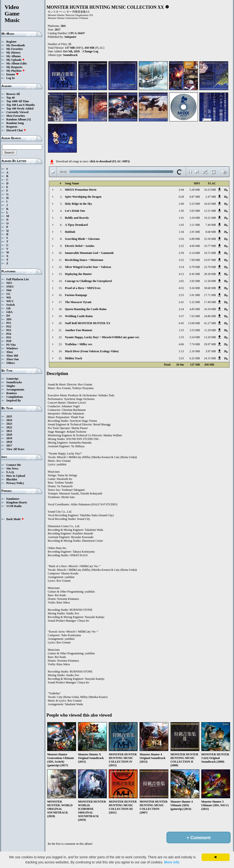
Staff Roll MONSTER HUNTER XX (88, 323)
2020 (9, 435)
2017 (9, 446)
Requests (12, 127)
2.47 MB (211, 197)
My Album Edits (17, 63)
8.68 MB (211, 232)
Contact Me (14, 465)
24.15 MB (210, 358)
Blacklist (12, 479)
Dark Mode (15, 519)
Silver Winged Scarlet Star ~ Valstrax (88, 267)
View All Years (15, 449)
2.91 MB (195, 232)
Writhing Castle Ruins (79, 316)
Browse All (13, 94)
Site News (12, 469)
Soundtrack (70, 55)
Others (11, 363)
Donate (12, 74)
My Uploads (16, 60)
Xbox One (13, 359)
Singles (11, 386)
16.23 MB (210, 190)
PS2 (9, 327)
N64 (9, 290)
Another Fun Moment (78, 330)
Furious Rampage (76, 295)
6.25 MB (195, 358)
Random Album (16, 119)
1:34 (181, 232)
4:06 (181, 344)
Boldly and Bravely (77, 218)
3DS (9, 319)
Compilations (15, 397)
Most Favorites (16, 116)
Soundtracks (14, 382)
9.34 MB (195, 288)
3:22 (181, 260)
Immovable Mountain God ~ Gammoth (89, 253)
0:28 (181, 197)
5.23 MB (195, 204)
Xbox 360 (12, 356)
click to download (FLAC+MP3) (110, 161)
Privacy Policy (15, 483)
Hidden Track (74, 358)
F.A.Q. (10, 472)
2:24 (181, 309)
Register (12, 42)
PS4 (9, 334)
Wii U (10, 301)
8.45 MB (195, 274)
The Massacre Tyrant (78, 302)
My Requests (14, 67)
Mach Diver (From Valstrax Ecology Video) (92, 351)
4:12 (181, 274)
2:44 (181, 190)
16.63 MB (210, 204)
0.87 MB (195, 197)
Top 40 (11, 98)
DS (8, 316)
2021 (9, 431)
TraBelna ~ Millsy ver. (79, 344)
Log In (10, 78)
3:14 (181, 267)
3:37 (181, 316)
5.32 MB (195, 302)
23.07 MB (210, 260)
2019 (9, 438)
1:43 (181, 225)
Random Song (15, 123)
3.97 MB (211, 351)
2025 (9, 416)
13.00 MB (194, 323)
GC (8, 294)
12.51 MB (210, 211)
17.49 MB (210, 302)
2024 (9, 420)
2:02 (181, 281)
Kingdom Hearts (17, 502)
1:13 (181, 351)
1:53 (181, 330)
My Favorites (15, 49)
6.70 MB (195, 267)
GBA (9, 312)
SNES (10, 287)
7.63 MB (195, 316)
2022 (9, 427)
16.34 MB (210, 309)
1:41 (181, 218)
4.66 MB (195, 246)
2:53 (181, 295)
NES (9, 283)
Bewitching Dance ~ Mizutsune (84, 260)
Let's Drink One (75, 211)
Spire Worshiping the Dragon (83, 197)
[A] (29, 119)
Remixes (12, 393)
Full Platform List (18, 279)
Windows (12, 348)
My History (13, 53)
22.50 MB (210, 239)
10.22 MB (210, 218)
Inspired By (14, 400)
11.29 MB (210, 330)
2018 (9, 442)
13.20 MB (210, 337)
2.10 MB (195, 351)
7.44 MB (211, 225)
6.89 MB (195, 239)
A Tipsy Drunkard (76, 225)
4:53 (181, 288)
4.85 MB (195, 309)
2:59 (181, 253)
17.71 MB (210, 295)
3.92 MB (195, 281)
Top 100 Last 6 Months (21, 105)
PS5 (9, 337)
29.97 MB (210, 344)
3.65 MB (195, 211)
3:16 (181, 239)
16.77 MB (210, 246)
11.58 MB (210, 281)
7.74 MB (195, 344)
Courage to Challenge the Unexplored (88, 281)
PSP (9, 341)
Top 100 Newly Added (20, 109)
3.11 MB (195, 225)
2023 (9, 424)
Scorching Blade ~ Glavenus (82, 239)
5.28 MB (195, 190)
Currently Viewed (17, 112)
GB (8, 308)
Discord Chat (16, 130)
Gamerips (12, 379)
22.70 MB (210, 267)
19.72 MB (210, 253)
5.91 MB (195, 295)
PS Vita (11, 345)
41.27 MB (210, 323)
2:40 (181, 204)
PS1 (9, 323)
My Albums (14, 56)
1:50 (181, 211)
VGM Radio (14, 506)
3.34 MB (195, 218)
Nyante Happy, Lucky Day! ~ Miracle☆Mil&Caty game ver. (102, 337)
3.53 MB (195, 330)
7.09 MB (195, 260)
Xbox (10, 352)
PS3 (9, 330)
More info (172, 862)
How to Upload (16, 476)
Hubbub (70, 232)
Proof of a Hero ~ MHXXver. (83, 288)
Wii (8, 297)
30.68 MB (210, 288)
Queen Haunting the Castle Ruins (86, 309)
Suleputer (70, 37)
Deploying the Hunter (78, 274)
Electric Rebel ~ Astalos (80, 246)
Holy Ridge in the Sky (78, 204)
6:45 (181, 323)
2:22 (181, 246)
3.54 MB (195, 337)
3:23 (181, 358)
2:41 (181, 302)
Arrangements (15, 390)
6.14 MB (195, 253)
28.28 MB (210, 274)
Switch (11, 305)
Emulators (13, 499)
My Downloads (16, 45)
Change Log (91, 51)
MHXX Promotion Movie (81, 190)
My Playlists (16, 71)
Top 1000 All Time (18, 101)
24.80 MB (210, 316)
